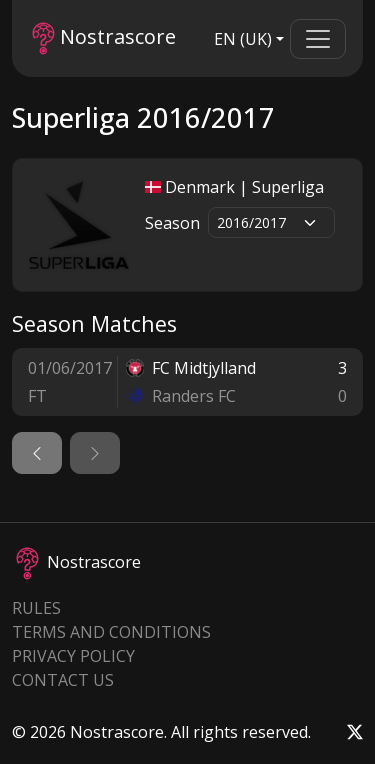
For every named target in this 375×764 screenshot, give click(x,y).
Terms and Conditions (111, 632)
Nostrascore (104, 38)
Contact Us (63, 680)
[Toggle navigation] (318, 39)
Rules (36, 608)
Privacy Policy (73, 656)
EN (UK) (243, 39)
